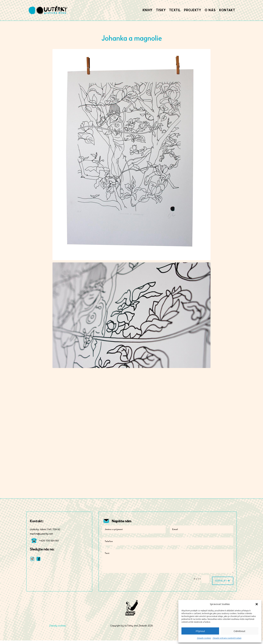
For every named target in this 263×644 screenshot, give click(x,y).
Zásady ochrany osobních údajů (227, 638)
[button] (257, 604)
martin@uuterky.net (41, 534)
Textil (175, 10)
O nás (210, 10)
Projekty (193, 10)
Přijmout (200, 631)
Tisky (161, 10)
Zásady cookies (204, 638)
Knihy (148, 10)
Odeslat (221, 581)
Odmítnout (239, 631)
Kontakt (227, 10)
